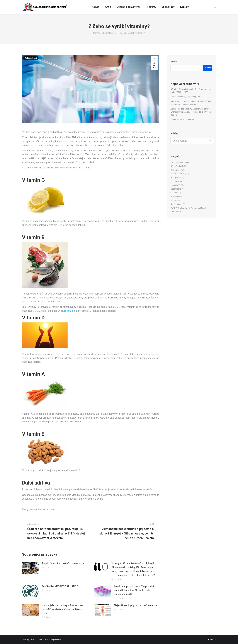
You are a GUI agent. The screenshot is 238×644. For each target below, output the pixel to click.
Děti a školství (177, 166)
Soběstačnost (31, 58)
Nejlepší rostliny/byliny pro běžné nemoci (136, 605)
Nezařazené (176, 189)
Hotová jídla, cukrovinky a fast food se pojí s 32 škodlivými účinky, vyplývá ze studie (62, 609)
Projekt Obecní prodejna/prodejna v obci (63, 563)
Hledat (174, 62)
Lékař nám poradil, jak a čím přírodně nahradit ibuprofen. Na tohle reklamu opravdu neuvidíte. (134, 590)
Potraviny (175, 196)
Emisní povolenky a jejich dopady (185, 97)
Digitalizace (175, 170)
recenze (69, 311)
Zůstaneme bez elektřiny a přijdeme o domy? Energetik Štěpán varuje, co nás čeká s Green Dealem (191, 112)
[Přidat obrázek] (30, 568)
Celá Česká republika (180, 162)
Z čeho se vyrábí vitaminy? (182, 119)
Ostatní (174, 193)
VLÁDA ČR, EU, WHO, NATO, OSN (186, 208)
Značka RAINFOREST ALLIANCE (60, 586)
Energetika (175, 177)
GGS (37, 311)
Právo (173, 200)
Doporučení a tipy (178, 174)
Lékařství (174, 185)
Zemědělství (176, 212)
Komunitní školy (177, 181)
